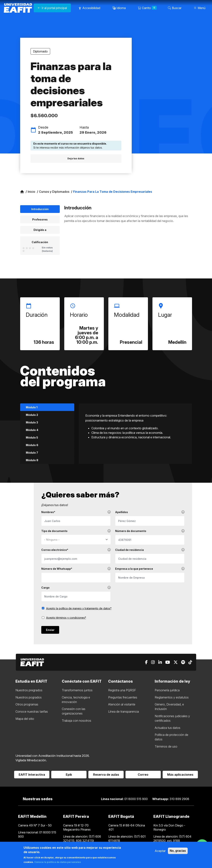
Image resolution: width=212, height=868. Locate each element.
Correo (143, 775)
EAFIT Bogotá (121, 816)
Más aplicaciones (180, 775)
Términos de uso (166, 746)
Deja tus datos (76, 158)
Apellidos (150, 512)
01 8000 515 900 (125, 799)
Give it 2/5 (27, 248)
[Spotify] (183, 662)
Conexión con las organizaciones (74, 711)
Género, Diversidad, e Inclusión (169, 707)
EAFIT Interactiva (32, 775)
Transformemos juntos (77, 690)
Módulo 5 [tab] (32, 437)
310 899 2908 (171, 799)
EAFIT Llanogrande (171, 816)
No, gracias (178, 851)
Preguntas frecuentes (123, 697)
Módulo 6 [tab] (32, 445)
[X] (176, 662)
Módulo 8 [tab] (32, 460)
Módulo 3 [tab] (32, 422)
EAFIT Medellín (32, 816)
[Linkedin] (160, 662)
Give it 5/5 (24, 251)
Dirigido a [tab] (40, 230)
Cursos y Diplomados (54, 192)
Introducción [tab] (40, 209)
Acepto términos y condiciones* (66, 618)
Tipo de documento (76, 531)
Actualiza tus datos (168, 728)
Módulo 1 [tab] (32, 407)
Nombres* (76, 512)
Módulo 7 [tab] (32, 453)
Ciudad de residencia (150, 550)
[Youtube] (168, 662)
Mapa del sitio (25, 719)
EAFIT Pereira (76, 816)
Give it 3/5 (30, 248)
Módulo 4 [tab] (32, 430)
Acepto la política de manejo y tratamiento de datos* (79, 608)
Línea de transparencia (124, 712)
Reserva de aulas (106, 775)
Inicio (31, 192)
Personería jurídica (167, 690)
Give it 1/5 (24, 248)
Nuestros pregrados (29, 690)
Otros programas (27, 704)
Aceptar (160, 851)
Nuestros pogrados (29, 697)
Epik (69, 775)
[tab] (40, 246)
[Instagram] (153, 662)
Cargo (76, 588)
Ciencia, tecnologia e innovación (76, 700)
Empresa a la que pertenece (150, 569)
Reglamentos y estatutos (172, 697)
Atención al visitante (122, 704)
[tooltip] (109, 512)
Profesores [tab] (40, 219)
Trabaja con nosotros (77, 721)
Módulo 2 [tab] (32, 415)
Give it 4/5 (33, 248)
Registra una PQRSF (122, 690)
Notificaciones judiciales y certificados (172, 718)
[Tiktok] (190, 662)
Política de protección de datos (171, 737)
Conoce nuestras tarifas (32, 712)
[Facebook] (146, 662)
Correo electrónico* (76, 550)
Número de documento (150, 531)
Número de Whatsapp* (76, 569)
